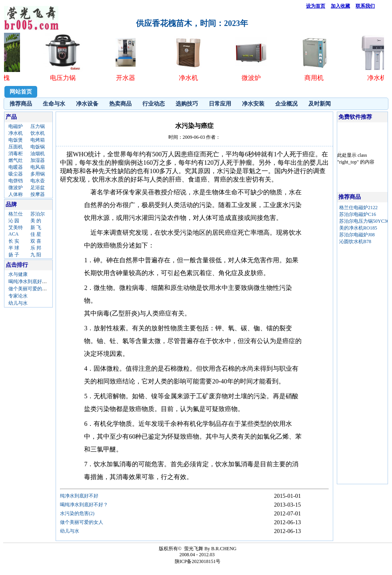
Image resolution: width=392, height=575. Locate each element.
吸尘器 (16, 174)
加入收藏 (340, 6)
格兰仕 (16, 214)
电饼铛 (16, 181)
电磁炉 (16, 126)
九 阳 (36, 255)
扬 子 (14, 255)
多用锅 (38, 174)
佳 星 (36, 234)
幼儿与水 (18, 303)
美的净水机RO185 (358, 228)
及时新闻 (320, 104)
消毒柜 (16, 154)
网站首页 (21, 92)
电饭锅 (38, 147)
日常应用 (220, 104)
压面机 (16, 147)
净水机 (16, 133)
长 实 (14, 241)
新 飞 (36, 228)
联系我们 (365, 6)
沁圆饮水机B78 (355, 242)
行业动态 (154, 104)
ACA (13, 234)
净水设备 (87, 104)
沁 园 (14, 221)
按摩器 (38, 194)
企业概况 (286, 104)
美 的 (36, 221)
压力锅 (38, 126)
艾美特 (16, 228)
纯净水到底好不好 (79, 496)
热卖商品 (120, 104)
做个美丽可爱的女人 (30, 289)
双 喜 (36, 241)
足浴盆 (38, 188)
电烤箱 (38, 140)
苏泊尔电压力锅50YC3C (365, 221)
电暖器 (16, 167)
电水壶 (38, 181)
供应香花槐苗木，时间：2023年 (192, 23)
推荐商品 (21, 104)
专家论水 (18, 296)
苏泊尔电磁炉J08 (357, 235)
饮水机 (38, 133)
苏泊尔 (38, 214)
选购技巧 (187, 104)
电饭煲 (16, 140)
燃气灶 (16, 160)
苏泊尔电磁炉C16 (358, 214)
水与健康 (18, 274)
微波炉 (16, 188)
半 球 (14, 248)
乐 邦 (36, 248)
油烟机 (38, 154)
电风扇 (38, 167)
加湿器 (38, 160)
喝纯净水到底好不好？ (32, 282)
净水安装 (253, 104)
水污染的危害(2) (77, 513)
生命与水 (54, 104)
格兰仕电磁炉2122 (358, 208)
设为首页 (316, 6)
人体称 (16, 194)
